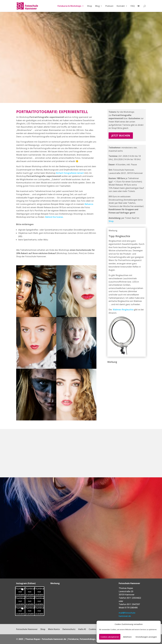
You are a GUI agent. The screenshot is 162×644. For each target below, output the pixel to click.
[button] (20, 592)
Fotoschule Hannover (27, 629)
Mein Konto (54, 629)
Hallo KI (82, 629)
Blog (97, 6)
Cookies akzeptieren (110, 637)
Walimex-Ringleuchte (123, 310)
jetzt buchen (121, 135)
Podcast (109, 6)
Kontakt (121, 6)
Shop (90, 6)
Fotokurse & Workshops (69, 6)
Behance (89, 204)
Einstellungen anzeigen (146, 637)
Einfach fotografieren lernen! (70, 173)
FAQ (133, 6)
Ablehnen (127, 637)
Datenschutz (69, 629)
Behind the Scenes (54, 217)
